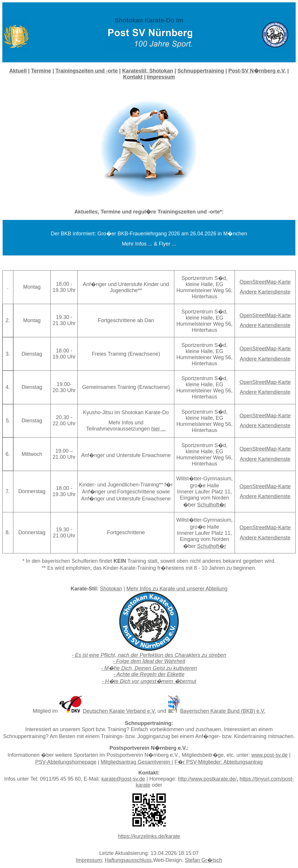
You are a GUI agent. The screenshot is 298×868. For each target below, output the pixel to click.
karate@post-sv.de (123, 779)
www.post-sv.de (270, 755)
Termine (41, 71)
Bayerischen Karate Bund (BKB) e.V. (223, 711)
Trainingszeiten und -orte (87, 71)
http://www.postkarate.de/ (207, 779)
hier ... (159, 429)
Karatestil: (148, 71)
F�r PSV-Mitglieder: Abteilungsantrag (219, 762)
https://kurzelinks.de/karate (149, 836)
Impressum (89, 860)
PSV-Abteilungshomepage (66, 762)
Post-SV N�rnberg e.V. (257, 71)
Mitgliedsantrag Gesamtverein (136, 762)
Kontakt (133, 77)
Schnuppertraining (201, 71)
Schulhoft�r (212, 505)
